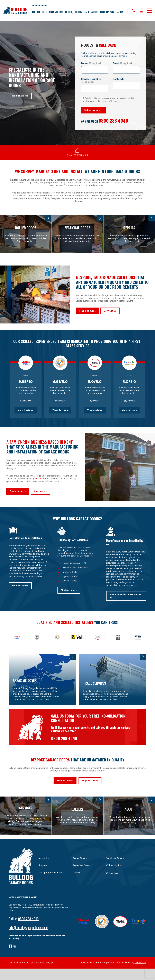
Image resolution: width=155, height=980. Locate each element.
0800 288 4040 (115, 125)
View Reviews (26, 417)
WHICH (103, 12)
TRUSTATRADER (43, 16)
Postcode (118, 83)
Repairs (43, 877)
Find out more (21, 101)
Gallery (77, 884)
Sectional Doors (116, 870)
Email (123, 68)
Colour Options (115, 877)
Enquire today (91, 792)
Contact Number (91, 85)
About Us (45, 870)
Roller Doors (80, 870)
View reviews (95, 417)
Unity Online (140, 974)
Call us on (133, 13)
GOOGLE (72, 12)
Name (91, 68)
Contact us (113, 316)
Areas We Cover (82, 877)
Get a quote (141, 13)
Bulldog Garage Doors (15, 13)
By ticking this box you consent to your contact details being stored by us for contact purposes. (109, 104)
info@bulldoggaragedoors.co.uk (29, 939)
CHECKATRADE (88, 12)
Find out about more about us (126, 605)
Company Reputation (52, 884)
